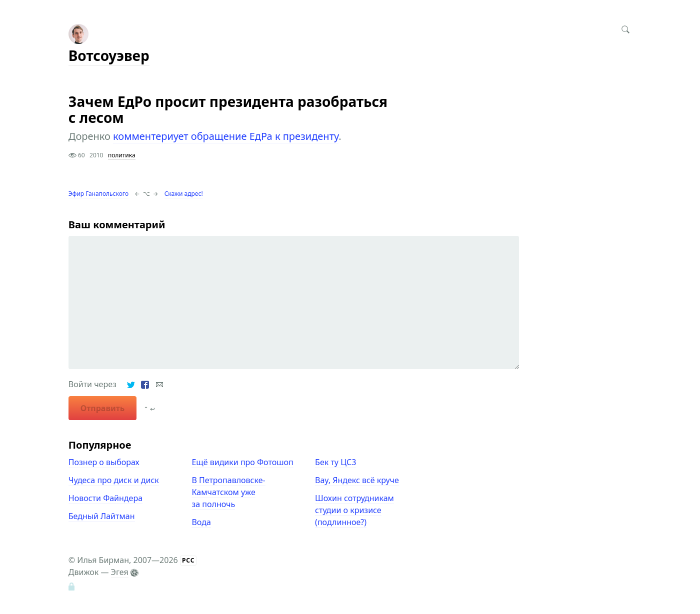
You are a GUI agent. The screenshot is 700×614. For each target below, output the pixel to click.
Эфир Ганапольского (98, 194)
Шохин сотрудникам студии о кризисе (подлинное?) (354, 510)
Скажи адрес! (184, 194)
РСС (188, 560)
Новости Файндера (105, 498)
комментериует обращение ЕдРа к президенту (226, 136)
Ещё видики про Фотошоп (242, 462)
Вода (201, 522)
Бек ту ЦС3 (335, 462)
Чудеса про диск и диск (114, 480)
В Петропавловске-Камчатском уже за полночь (228, 492)
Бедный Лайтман (102, 516)
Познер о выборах (104, 462)
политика (122, 155)
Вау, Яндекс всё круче (357, 480)
